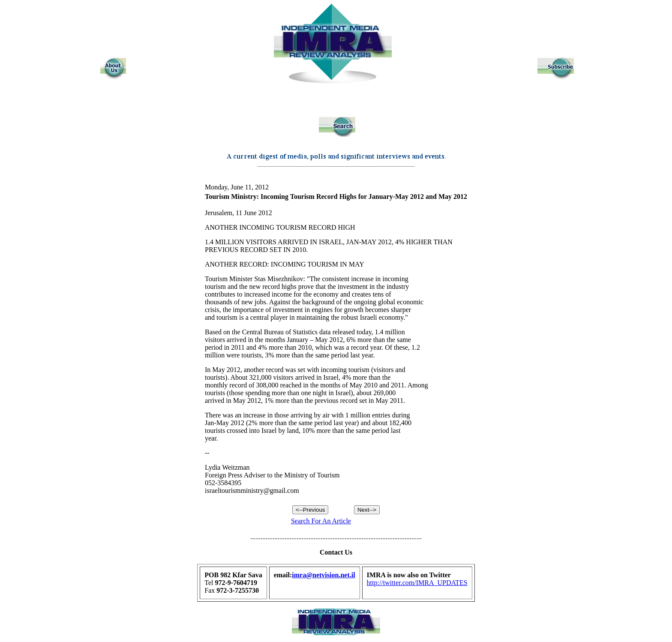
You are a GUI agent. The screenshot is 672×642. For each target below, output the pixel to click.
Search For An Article (321, 521)
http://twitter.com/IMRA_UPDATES (417, 583)
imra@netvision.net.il (323, 575)
